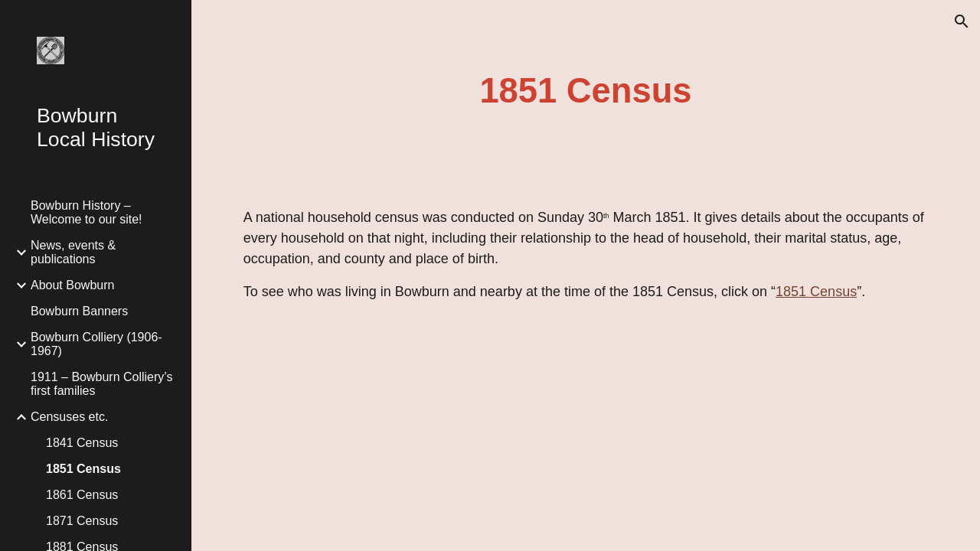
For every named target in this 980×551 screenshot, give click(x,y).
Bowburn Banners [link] (79, 311)
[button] (962, 21)
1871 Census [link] (82, 521)
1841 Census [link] (82, 443)
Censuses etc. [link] (69, 417)
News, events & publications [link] (73, 252)
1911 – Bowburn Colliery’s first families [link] (102, 384)
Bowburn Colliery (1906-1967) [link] (96, 344)
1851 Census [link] (83, 469)
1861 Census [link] (82, 495)
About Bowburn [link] (72, 285)
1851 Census (816, 292)
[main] (585, 91)
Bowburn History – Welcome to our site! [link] (87, 212)
